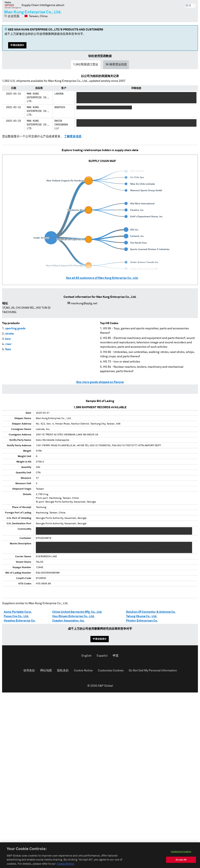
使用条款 (29, 671)
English (86, 656)
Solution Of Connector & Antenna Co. (151, 612)
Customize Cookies (111, 671)
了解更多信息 (73, 136)
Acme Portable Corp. (18, 612)
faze (8, 349)
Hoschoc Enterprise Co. (20, 621)
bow (8, 339)
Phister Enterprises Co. (142, 621)
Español (102, 656)
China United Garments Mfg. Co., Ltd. (77, 612)
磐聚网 (13, 5)
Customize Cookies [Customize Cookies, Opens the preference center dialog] (181, 856)
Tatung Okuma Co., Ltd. (142, 616)
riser (8, 344)
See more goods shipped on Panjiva (100, 382)
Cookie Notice (83, 671)
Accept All (181, 864)
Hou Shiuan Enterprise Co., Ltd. (73, 616)
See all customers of (102, 278)
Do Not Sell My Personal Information (153, 671)
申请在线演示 (17, 45)
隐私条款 (63, 671)
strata (9, 334)
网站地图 (46, 671)
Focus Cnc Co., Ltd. (16, 616)
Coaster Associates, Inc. (68, 621)
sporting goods (15, 329)
